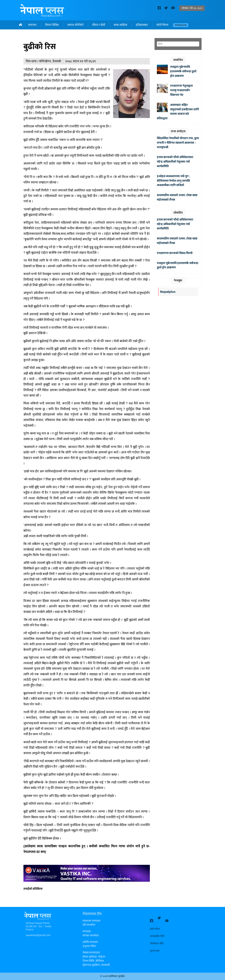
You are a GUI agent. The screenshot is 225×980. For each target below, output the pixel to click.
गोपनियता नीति (157, 941)
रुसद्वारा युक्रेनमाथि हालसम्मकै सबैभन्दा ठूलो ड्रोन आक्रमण (183, 71)
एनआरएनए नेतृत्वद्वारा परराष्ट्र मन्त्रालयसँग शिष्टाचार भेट (181, 90)
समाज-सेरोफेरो (75, 25)
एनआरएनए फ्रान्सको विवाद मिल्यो (175, 253)
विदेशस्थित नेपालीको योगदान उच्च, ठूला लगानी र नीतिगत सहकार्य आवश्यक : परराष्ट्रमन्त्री (178, 143)
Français (181, 25)
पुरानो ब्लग (155, 948)
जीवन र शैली (99, 25)
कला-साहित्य (120, 25)
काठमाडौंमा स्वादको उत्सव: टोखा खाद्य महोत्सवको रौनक (177, 197)
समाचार (32, 25)
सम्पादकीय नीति (157, 933)
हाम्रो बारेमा (155, 926)
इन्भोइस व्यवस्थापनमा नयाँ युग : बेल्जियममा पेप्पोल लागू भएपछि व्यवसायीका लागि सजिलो (173, 181)
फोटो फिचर (162, 25)
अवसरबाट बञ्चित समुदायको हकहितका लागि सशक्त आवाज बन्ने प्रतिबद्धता (178, 112)
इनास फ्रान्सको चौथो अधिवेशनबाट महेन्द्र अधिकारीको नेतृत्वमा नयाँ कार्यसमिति (175, 162)
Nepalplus (168, 292)
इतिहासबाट (142, 25)
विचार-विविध (52, 25)
